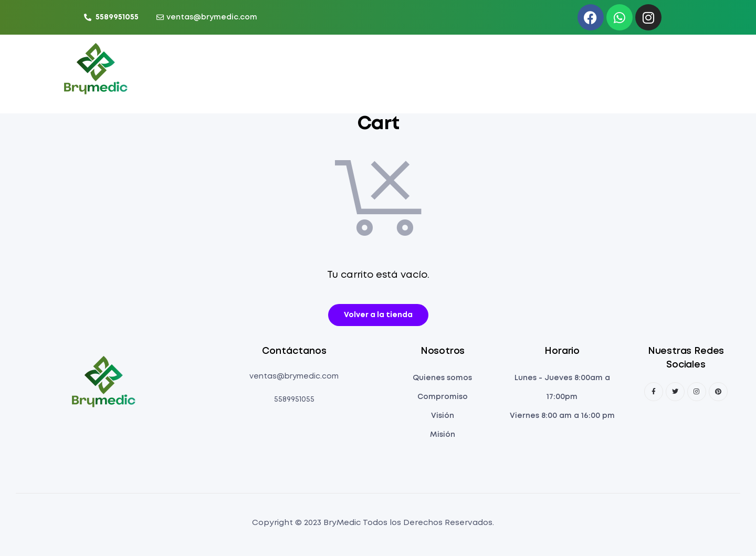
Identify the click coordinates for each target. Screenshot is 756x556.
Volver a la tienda (378, 315)
